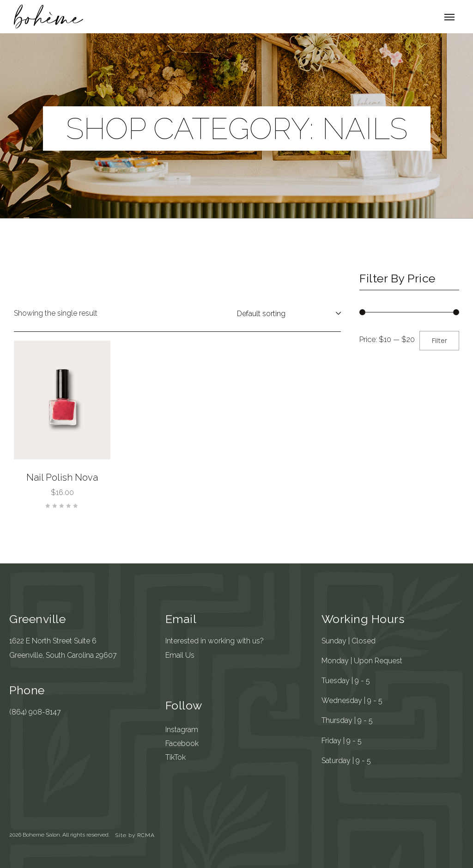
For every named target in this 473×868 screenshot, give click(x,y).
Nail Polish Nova (62, 477)
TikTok (176, 757)
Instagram (182, 730)
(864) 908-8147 (35, 712)
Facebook (182, 743)
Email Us (180, 655)
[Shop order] (287, 313)
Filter (440, 340)
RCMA (146, 835)
